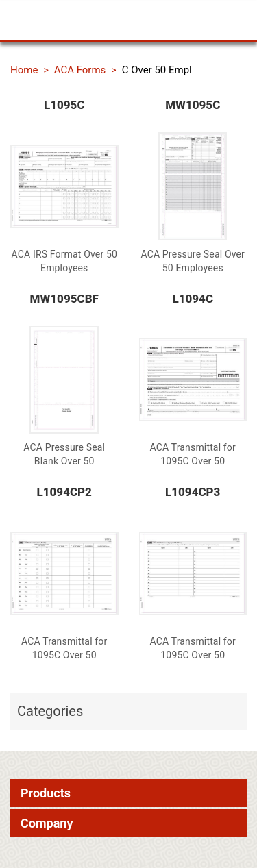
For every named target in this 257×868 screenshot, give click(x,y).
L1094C (193, 299)
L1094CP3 (193, 492)
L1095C (64, 105)
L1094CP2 (64, 492)
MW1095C (193, 105)
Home (24, 70)
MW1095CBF (64, 299)
